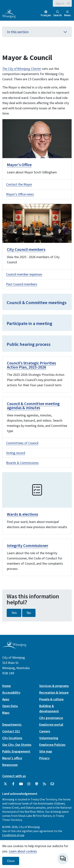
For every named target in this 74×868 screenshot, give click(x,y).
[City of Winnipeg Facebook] (13, 784)
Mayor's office (12, 758)
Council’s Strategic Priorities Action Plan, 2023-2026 (31, 365)
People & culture (51, 699)
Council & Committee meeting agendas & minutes (33, 406)
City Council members (26, 249)
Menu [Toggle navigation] (67, 14)
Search (58, 14)
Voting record (16, 453)
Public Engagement (16, 751)
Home (7, 686)
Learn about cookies (23, 851)
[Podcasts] (37, 784)
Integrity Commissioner (28, 545)
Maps (6, 713)
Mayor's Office (19, 165)
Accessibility (11, 692)
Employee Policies (52, 745)
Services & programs (54, 686)
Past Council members (22, 284)
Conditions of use (13, 835)
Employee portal (51, 725)
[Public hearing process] (37, 344)
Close (11, 861)
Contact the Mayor (19, 184)
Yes (14, 613)
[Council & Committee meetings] (37, 302)
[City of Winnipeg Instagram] (29, 784)
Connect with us (14, 776)
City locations (12, 738)
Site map (46, 751)
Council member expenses (24, 274)
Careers (45, 731)
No (29, 613)
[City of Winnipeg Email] (52, 784)
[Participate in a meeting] (37, 323)
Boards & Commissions (22, 463)
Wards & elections (22, 514)
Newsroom (10, 765)
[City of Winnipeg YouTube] (21, 784)
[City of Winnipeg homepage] (14, 648)
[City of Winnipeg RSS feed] (44, 784)
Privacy (44, 758)
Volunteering (49, 738)
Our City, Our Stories (17, 745)
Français (46, 15)
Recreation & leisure (54, 692)
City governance (51, 718)
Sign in (60, 3)
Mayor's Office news (20, 194)
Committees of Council (22, 443)
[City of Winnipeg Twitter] (5, 784)
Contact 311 (11, 731)
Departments (12, 725)
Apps (6, 699)
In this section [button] (37, 32)
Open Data (10, 706)
